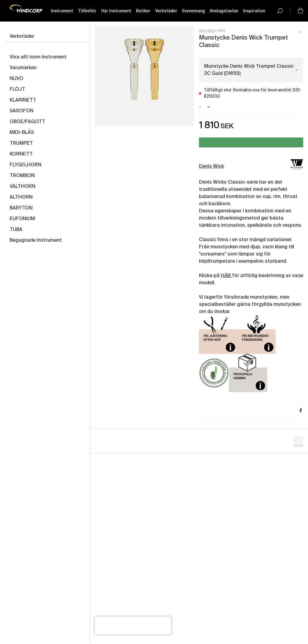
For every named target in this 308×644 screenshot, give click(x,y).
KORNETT (21, 154)
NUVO (16, 79)
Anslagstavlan (224, 11)
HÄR (227, 276)
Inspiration (254, 11)
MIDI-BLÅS (22, 133)
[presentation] (133, 625)
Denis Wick (207, 31)
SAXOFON (22, 111)
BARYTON (21, 208)
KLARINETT (23, 100)
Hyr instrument (116, 11)
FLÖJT (17, 90)
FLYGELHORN (25, 165)
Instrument (62, 11)
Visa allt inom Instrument (38, 57)
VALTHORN (22, 187)
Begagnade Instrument (36, 241)
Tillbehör (87, 11)
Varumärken (23, 68)
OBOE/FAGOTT (27, 122)
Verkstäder (166, 11)
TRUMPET (21, 143)
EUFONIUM (22, 219)
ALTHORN (21, 197)
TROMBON (22, 176)
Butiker (143, 11)
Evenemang (194, 11)
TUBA (16, 230)
